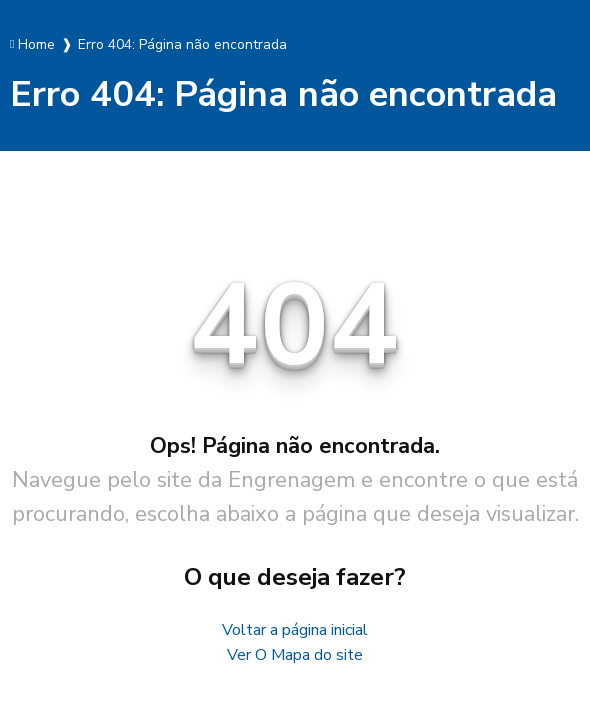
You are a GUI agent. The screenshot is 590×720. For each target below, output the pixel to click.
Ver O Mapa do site (295, 655)
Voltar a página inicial (295, 630)
